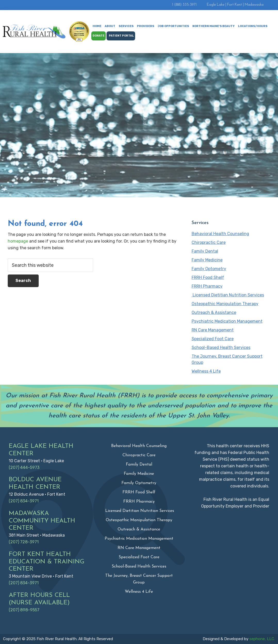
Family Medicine (207, 260)
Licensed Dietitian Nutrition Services (228, 295)
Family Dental (205, 251)
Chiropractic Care (209, 242)
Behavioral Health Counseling (220, 234)
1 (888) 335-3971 (184, 5)
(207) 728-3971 (24, 542)
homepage (18, 241)
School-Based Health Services (221, 347)
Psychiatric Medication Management (227, 321)
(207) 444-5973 (24, 467)
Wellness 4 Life (206, 371)
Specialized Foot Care (213, 339)
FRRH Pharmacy (207, 286)
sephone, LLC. (262, 639)
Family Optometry (209, 269)
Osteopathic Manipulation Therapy (225, 304)
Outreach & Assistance (214, 312)
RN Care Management (213, 330)
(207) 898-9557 (24, 610)
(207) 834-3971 (24, 501)
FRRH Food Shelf (208, 277)
